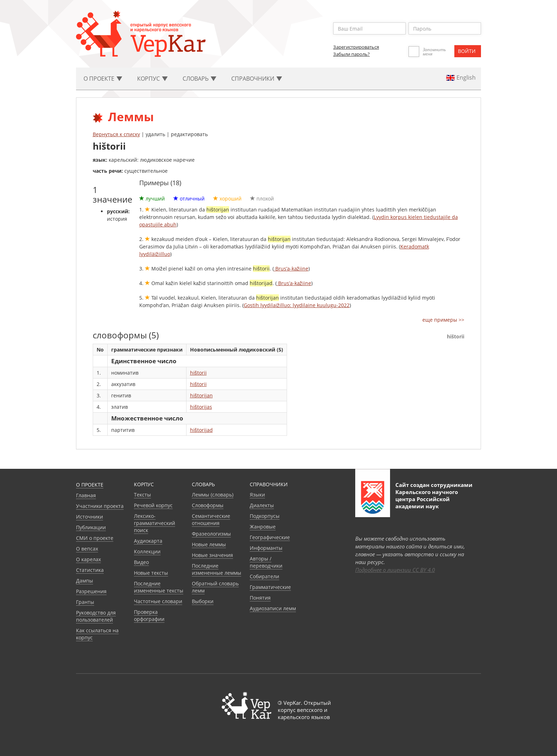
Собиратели (264, 576)
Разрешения (91, 591)
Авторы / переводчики (266, 562)
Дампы (85, 581)
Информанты (266, 548)
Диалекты (262, 505)
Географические (270, 537)
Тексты (142, 495)
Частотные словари (158, 601)
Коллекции (147, 551)
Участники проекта (100, 506)
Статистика (90, 570)
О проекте (90, 485)
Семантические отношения (211, 519)
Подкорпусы (265, 516)
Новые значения (212, 555)
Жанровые (263, 527)
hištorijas (201, 407)
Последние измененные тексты (159, 587)
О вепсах (87, 549)
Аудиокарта (148, 541)
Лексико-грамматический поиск (155, 523)
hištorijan (201, 395)
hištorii (198, 373)
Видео (141, 562)
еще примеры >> (443, 320)
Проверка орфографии (149, 615)
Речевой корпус (153, 505)
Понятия (260, 598)
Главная (86, 495)
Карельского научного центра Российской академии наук (427, 499)
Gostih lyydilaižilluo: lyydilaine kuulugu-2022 (297, 305)
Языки (257, 495)
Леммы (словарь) (213, 495)
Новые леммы (209, 544)
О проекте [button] (103, 79)
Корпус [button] (152, 79)
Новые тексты (151, 573)
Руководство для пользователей (96, 616)
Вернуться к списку (116, 134)
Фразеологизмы (211, 534)
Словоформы (208, 505)
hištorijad (201, 430)
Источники (90, 517)
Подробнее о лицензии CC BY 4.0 (395, 570)
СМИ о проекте (95, 538)
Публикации (91, 527)
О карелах (88, 559)
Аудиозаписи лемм (273, 608)
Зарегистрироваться (356, 47)
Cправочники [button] (257, 79)
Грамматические (270, 587)
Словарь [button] (199, 79)
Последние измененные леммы (217, 569)
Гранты (85, 602)
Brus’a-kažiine (291, 269)
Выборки (203, 601)
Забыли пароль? (351, 54)
